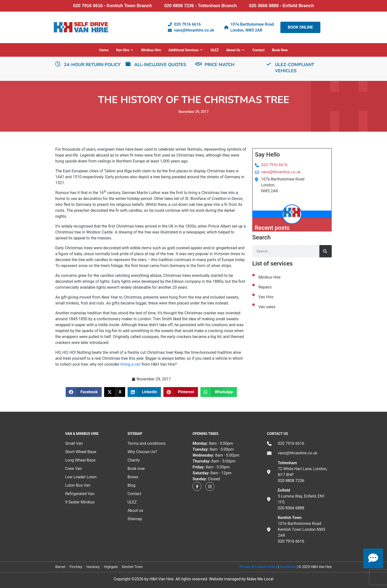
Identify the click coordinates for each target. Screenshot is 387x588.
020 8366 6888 (291, 508)
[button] (84, 392)
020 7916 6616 (274, 165)
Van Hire (266, 297)
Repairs (265, 287)
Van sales (267, 307)
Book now (280, 50)
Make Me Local (260, 579)
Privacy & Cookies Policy (258, 567)
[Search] (326, 251)
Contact (259, 50)
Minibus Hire (151, 50)
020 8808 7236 (291, 481)
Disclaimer (288, 567)
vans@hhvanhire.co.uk (281, 172)
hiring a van (131, 364)
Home (104, 50)
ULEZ (215, 50)
